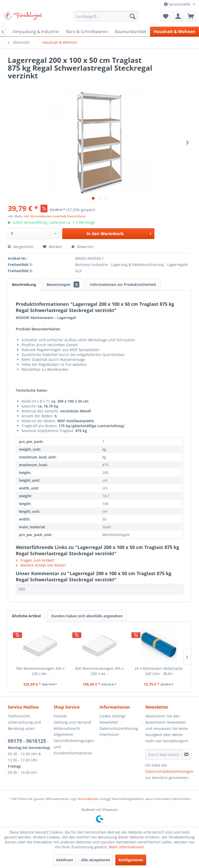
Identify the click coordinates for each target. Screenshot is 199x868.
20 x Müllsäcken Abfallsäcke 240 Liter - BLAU (159, 671)
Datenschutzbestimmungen (169, 771)
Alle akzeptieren (96, 860)
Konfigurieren (131, 860)
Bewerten (82, 247)
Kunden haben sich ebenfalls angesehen (87, 616)
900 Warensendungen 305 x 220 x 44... (40, 671)
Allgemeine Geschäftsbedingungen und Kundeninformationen (74, 744)
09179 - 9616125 (27, 741)
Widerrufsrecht (67, 728)
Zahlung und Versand (72, 722)
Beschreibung (24, 284)
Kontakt (60, 716)
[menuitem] (106, 16)
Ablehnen (65, 860)
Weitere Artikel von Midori (41, 565)
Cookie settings (113, 716)
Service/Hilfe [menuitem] (178, 4)
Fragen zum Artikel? (35, 560)
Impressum (109, 734)
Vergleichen (21, 247)
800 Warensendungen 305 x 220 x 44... (99, 671)
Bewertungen (63, 284)
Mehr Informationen (126, 847)
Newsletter (109, 722)
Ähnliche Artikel (26, 616)
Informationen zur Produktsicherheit (123, 284)
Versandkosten (88, 799)
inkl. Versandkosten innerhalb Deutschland (55, 216)
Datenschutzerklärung (119, 728)
